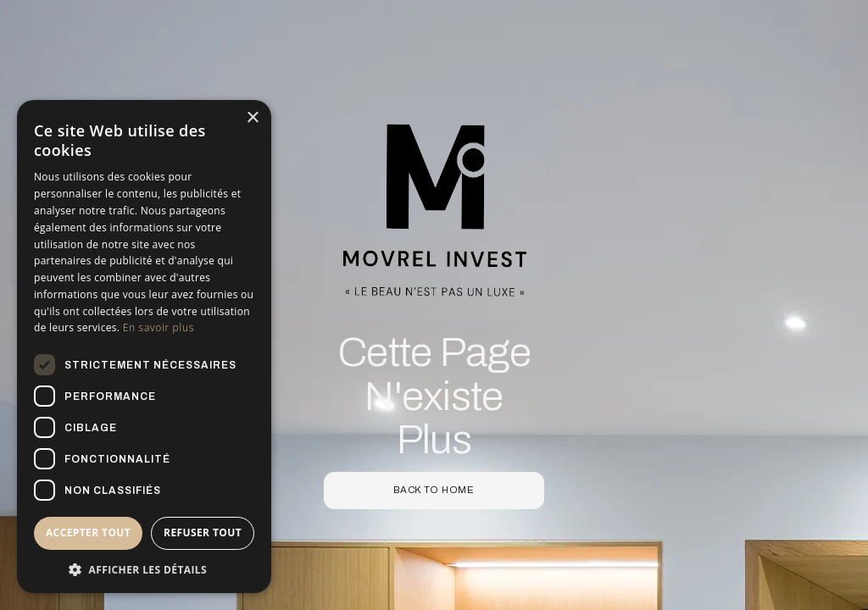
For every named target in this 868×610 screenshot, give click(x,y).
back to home (434, 490)
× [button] (252, 118)
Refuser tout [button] (203, 532)
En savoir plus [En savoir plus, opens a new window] (159, 327)
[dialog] (144, 347)
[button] (144, 568)
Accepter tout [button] (88, 532)
